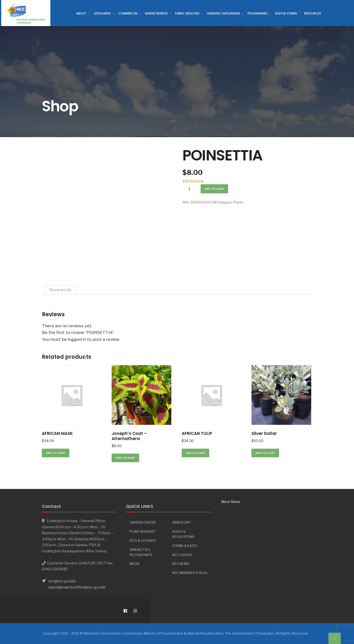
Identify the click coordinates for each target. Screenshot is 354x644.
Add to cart (214, 189)
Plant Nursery (143, 531)
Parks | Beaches (187, 13)
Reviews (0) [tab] (60, 290)
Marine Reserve (156, 13)
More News (231, 502)
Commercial (128, 13)
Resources (313, 13)
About (81, 13)
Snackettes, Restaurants (141, 552)
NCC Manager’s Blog (190, 573)
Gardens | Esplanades (223, 13)
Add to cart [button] (56, 453)
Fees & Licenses (143, 541)
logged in (77, 339)
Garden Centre (143, 522)
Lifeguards (102, 13)
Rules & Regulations (183, 534)
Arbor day (181, 522)
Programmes (258, 13)
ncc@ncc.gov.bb (62, 581)
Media (134, 564)
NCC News (181, 564)
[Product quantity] (191, 189)
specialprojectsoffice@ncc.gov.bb (77, 587)
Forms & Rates (185, 546)
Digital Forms (286, 13)
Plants (238, 202)
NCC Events (182, 555)
